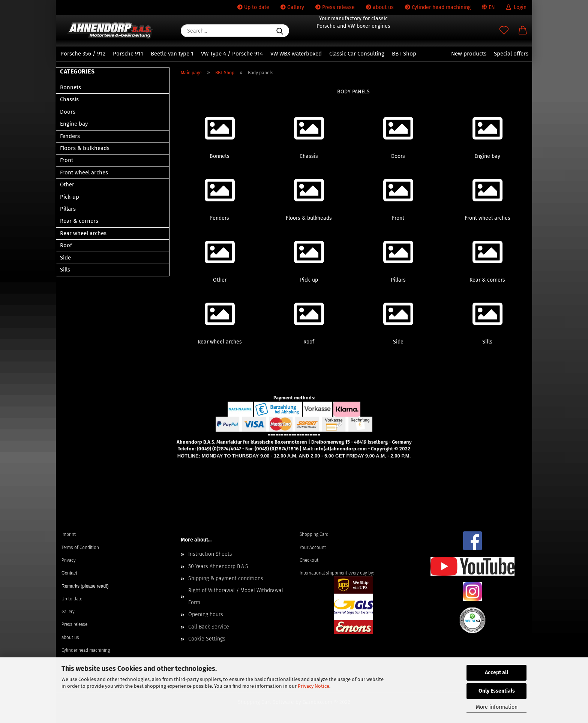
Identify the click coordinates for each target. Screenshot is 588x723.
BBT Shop (404, 54)
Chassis (69, 99)
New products (469, 54)
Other (67, 184)
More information (497, 707)
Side (65, 258)
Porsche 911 (128, 54)
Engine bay (74, 124)
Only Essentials (497, 691)
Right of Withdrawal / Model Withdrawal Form (236, 596)
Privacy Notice (313, 686)
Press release (335, 7)
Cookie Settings (207, 639)
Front (67, 160)
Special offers (511, 54)
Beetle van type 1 (172, 54)
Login (516, 7)
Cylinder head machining (438, 7)
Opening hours (206, 614)
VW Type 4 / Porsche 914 (232, 54)
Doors (68, 112)
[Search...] (280, 31)
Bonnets (70, 87)
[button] (523, 31)
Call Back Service (209, 627)
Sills (65, 270)
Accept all (496, 673)
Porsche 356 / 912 (83, 54)
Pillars (68, 209)
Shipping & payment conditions (226, 578)
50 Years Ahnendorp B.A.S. (219, 566)
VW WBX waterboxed (296, 54)
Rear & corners (79, 221)
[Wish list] (504, 31)
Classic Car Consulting (357, 54)
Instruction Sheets (210, 554)
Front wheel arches (84, 172)
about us (380, 7)
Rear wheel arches (83, 233)
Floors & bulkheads (85, 148)
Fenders (70, 136)
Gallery (292, 7)
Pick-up (70, 197)
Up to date (253, 7)
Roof (66, 245)
